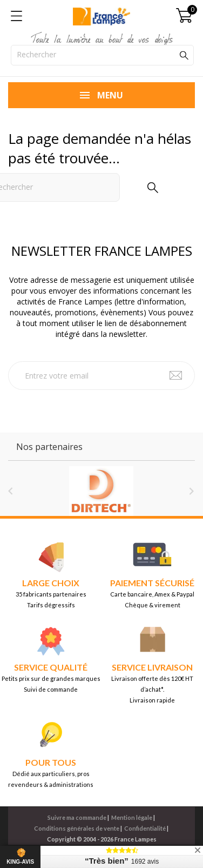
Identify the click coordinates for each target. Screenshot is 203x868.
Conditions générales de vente (77, 828)
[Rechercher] (102, 55)
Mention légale (132, 817)
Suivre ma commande (77, 817)
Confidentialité (145, 828)
